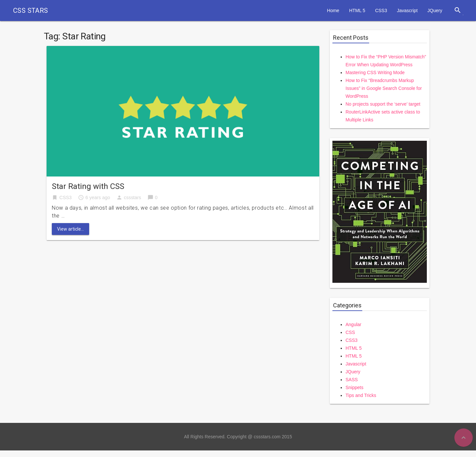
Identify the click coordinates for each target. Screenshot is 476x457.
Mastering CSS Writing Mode (375, 73)
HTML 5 (357, 10)
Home (333, 10)
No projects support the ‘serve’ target (383, 104)
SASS (352, 380)
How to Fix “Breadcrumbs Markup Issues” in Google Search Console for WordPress (384, 88)
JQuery (435, 10)
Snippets (354, 387)
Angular (353, 324)
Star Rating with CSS (88, 186)
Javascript (407, 10)
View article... (70, 229)
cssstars (133, 197)
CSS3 (381, 10)
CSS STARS (31, 10)
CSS (350, 332)
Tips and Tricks (361, 395)
